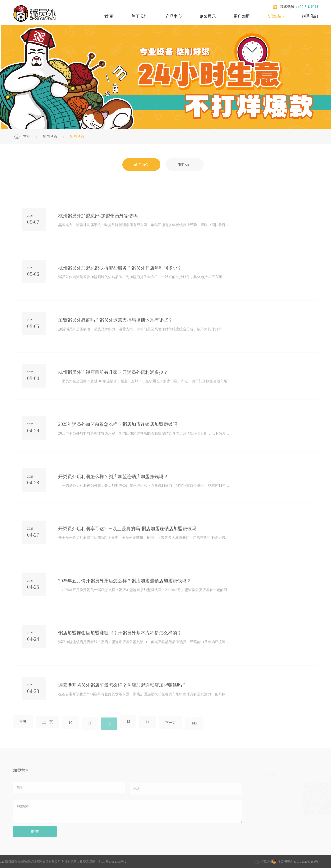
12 (109, 727)
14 (147, 726)
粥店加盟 (242, 16)
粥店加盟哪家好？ (129, 853)
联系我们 (310, 16)
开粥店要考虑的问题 (168, 853)
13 (128, 725)
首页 (27, 136)
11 (90, 727)
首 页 (109, 16)
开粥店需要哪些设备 (209, 853)
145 (194, 727)
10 (70, 726)
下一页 (170, 726)
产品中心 (174, 16)
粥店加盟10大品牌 (91, 853)
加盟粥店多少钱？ (54, 853)
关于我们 (140, 16)
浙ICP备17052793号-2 (68, 862)
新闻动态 (276, 16)
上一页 (48, 726)
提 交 (35, 835)
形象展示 (208, 16)
